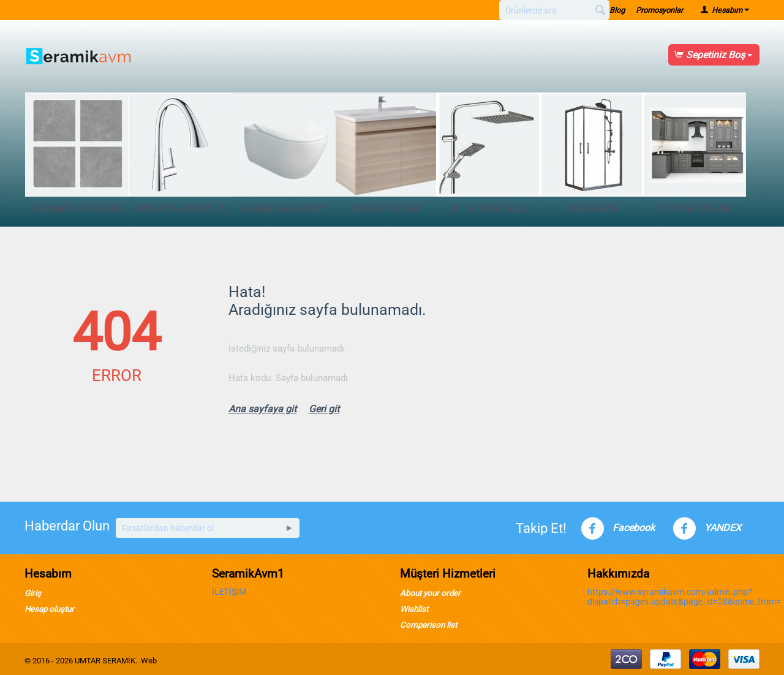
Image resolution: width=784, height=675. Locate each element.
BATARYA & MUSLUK (180, 153)
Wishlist (414, 609)
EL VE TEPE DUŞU (488, 153)
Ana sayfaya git (262, 409)
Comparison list (428, 625)
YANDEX (707, 529)
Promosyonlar (659, 10)
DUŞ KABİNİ (591, 153)
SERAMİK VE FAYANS (77, 153)
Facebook (618, 529)
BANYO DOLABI (385, 153)
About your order (430, 593)
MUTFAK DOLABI (694, 153)
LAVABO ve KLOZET (283, 153)
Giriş (33, 593)
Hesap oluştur (49, 609)
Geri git (324, 409)
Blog (617, 10)
